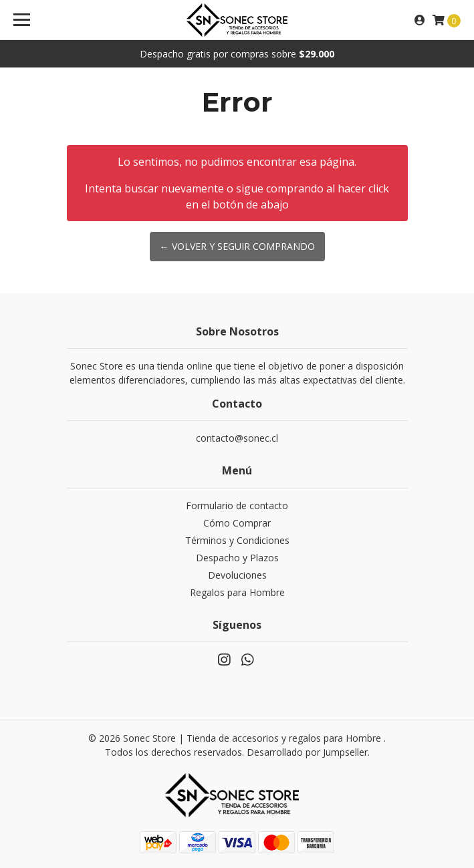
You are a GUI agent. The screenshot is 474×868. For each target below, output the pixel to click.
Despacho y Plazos (237, 558)
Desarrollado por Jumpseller (307, 752)
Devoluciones (237, 575)
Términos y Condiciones (237, 540)
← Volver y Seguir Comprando (237, 246)
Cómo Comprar (237, 523)
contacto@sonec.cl (237, 438)
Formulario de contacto (237, 505)
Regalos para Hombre (237, 592)
